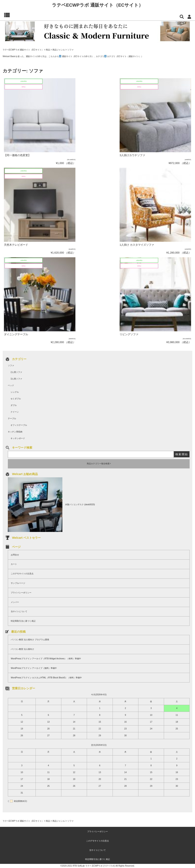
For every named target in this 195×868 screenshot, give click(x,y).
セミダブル (16, 399)
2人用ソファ (16, 372)
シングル (15, 392)
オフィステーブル (19, 425)
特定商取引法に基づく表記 (23, 621)
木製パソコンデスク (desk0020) (80, 505)
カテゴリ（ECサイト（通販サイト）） (125, 56)
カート (14, 564)
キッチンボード (18, 438)
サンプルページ (18, 583)
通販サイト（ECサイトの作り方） (78, 56)
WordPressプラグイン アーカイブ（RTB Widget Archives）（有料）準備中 (46, 659)
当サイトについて (19, 611)
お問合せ (15, 555)
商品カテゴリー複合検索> (99, 464)
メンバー (15, 602)
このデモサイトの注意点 (22, 574)
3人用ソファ (16, 379)
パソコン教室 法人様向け (22, 649)
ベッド (11, 385)
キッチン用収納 (15, 432)
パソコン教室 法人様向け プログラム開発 (30, 640)
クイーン (15, 412)
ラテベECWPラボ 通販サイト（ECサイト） (98, 5)
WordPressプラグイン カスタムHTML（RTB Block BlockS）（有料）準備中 (46, 678)
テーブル (12, 418)
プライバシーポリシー (21, 593)
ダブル (14, 405)
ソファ (11, 366)
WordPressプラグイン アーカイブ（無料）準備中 (34, 668)
